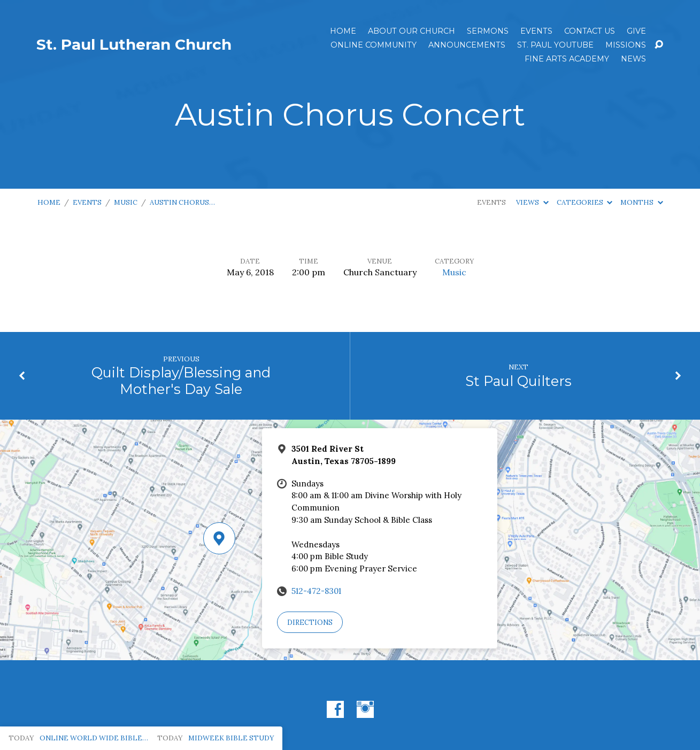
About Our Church (411, 31)
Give (636, 31)
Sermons (488, 31)
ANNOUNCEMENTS (467, 45)
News (633, 59)
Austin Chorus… (182, 202)
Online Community (374, 45)
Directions (310, 623)
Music (126, 202)
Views (532, 202)
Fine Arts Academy (567, 59)
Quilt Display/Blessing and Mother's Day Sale (181, 381)
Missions (626, 45)
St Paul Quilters (518, 381)
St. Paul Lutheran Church (134, 44)
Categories (584, 202)
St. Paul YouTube (555, 45)
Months (641, 202)
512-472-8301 (316, 591)
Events (536, 31)
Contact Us (590, 31)
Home (343, 31)
